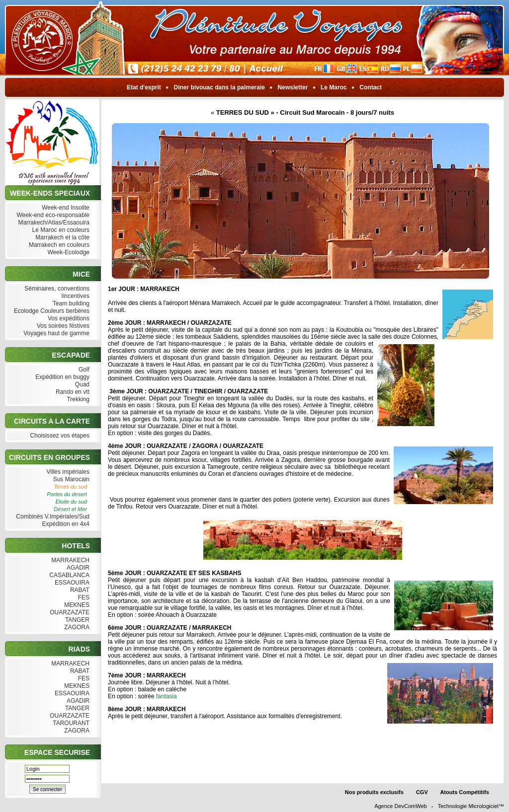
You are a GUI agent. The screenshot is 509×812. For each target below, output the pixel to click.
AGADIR (77, 568)
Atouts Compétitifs (465, 792)
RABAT (79, 590)
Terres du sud (70, 487)
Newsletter (293, 87)
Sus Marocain (70, 480)
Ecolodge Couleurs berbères (51, 311)
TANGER (76, 620)
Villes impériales (67, 472)
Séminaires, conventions (56, 289)
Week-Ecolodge (67, 253)
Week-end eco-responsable (52, 215)
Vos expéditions (68, 319)
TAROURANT (70, 723)
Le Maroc (334, 87)
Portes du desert (67, 494)
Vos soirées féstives (62, 326)
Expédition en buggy (61, 377)
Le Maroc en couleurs (60, 230)
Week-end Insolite (65, 208)
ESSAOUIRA (71, 583)
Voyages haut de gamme (55, 333)
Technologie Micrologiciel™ (471, 806)
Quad (81, 385)
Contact (371, 87)
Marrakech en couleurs (58, 245)
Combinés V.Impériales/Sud (52, 517)
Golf (83, 370)
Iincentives (74, 296)
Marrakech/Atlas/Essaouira (53, 223)
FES (83, 598)
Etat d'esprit (144, 87)
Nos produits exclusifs (374, 792)
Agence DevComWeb (401, 806)
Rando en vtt (72, 392)
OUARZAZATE (69, 613)
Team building (70, 304)
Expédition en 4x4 (65, 524)
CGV (422, 792)
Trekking (77, 400)
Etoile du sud (71, 502)
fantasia (167, 696)
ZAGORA (76, 627)
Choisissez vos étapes (59, 436)
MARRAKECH (69, 560)
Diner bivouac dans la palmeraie (219, 87)
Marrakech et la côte (61, 238)
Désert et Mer (70, 509)
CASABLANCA (68, 575)
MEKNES (76, 605)
